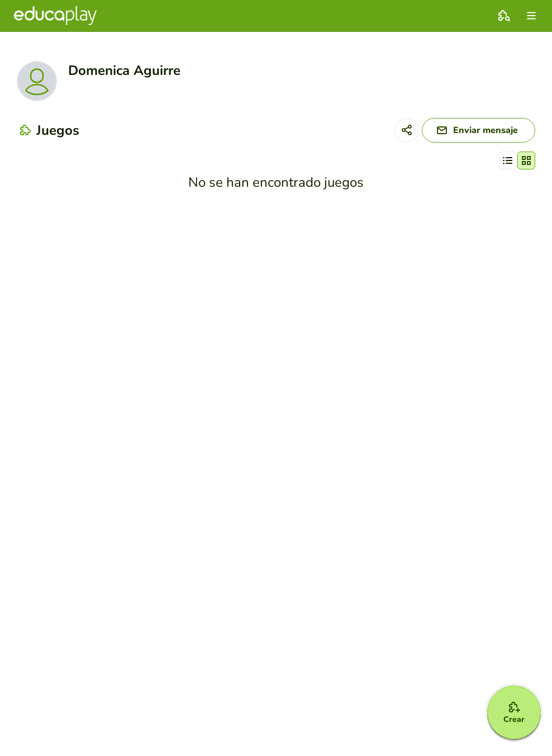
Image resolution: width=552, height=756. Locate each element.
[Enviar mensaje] (479, 130)
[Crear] (514, 712)
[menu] (531, 16)
